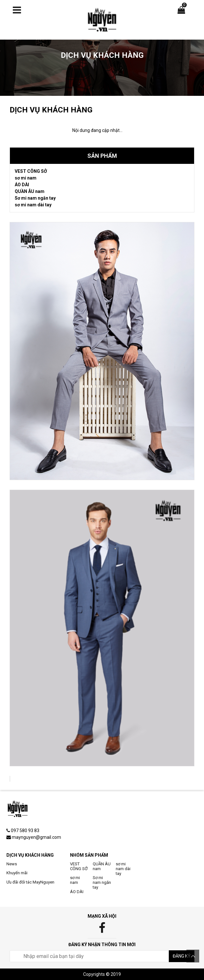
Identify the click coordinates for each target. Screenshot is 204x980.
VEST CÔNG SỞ (31, 171)
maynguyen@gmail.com (36, 837)
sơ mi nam (26, 178)
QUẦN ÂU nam (30, 191)
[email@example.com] (89, 956)
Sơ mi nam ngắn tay (35, 198)
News (12, 864)
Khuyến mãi (17, 873)
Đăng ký (182, 956)
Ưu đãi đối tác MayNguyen (30, 882)
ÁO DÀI (22, 185)
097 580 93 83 (25, 831)
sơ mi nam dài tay (33, 205)
